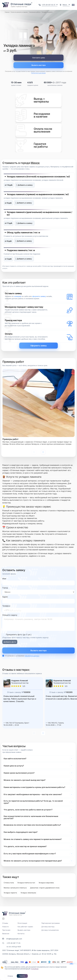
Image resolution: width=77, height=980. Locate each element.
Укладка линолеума (28, 893)
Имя (4, 579)
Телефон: (6, 606)
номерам (18, 296)
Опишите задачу (10, 615)
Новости (5, 927)
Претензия (6, 930)
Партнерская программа (51, 923)
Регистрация (22, 923)
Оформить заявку (38, 346)
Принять (22, 976)
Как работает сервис (25, 927)
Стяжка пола (9, 883)
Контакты (21, 934)
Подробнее (35, 969)
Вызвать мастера (39, 65)
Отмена (10, 976)
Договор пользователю (50, 930)
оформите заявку (39, 296)
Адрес (5, 597)
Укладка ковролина (46, 883)
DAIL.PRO (15, 962)
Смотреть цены (39, 58)
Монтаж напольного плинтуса (15, 888)
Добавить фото (10, 642)
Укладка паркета (10, 893)
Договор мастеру (48, 927)
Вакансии (6, 934)
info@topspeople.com (14, 939)
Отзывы (5, 923)
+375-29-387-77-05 (13, 943)
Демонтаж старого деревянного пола (45, 888)
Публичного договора (38, 73)
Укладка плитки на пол (26, 883)
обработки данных (32, 656)
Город (5, 588)
